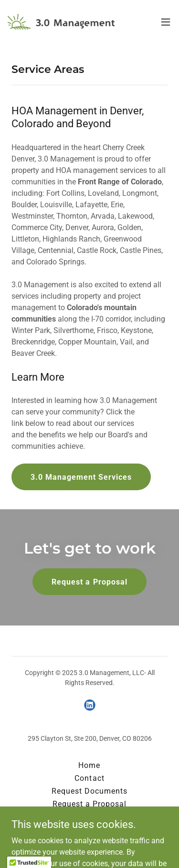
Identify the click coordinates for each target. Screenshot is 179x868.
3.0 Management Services (81, 477)
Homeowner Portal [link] (89, 817)
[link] (61, 22)
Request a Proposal (89, 582)
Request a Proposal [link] (89, 804)
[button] (166, 22)
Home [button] (89, 765)
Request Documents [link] (89, 791)
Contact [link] (89, 778)
